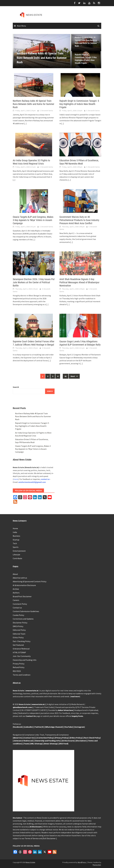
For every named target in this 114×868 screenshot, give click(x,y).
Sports (16, 547)
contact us (45, 479)
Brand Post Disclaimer (22, 596)
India (15, 532)
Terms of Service (32, 838)
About (15, 574)
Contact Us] (29, 738)
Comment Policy (20, 604)
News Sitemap (51, 744)
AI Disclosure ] (36, 827)
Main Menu (21, 26)
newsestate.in (32, 691)
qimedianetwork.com (23, 707)
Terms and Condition (22, 675)
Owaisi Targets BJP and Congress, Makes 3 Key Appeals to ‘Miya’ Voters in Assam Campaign (33, 220)
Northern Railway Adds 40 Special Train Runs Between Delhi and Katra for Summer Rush (86, 42)
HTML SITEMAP (19, 652)
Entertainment (19, 551)
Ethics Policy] (76, 738)
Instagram (80, 727)
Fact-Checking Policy (22, 641)
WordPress (82, 862)
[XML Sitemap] (36, 744)
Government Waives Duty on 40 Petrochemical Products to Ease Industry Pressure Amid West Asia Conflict (79, 220)
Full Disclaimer (50, 838)
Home (15, 528)
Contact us (17, 608)
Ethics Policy (18, 637)
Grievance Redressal (21, 649)
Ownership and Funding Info (25, 660)
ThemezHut (97, 865)
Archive (16, 589)
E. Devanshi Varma (46, 111)
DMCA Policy (18, 626)
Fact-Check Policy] (92, 738)
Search (16, 387)
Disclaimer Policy (20, 623)
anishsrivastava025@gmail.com (32, 482)
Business (16, 536)
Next (74, 376)
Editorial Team (19, 634)
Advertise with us (20, 578)
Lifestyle (16, 555)
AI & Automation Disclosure (24, 585)
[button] (65, 51)
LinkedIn (28, 727)
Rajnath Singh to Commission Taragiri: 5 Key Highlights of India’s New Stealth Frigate (86, 59)
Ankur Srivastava (66, 710)
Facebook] (18, 727)
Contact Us (31, 716)
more (16, 479)
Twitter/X (39, 727)
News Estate (31, 862)
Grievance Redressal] (24, 741)
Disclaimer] (81, 741)
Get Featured (18, 645)
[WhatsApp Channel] (54, 727)
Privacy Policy (19, 664)
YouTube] (69, 727)
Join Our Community (22, 656)
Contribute (17, 558)
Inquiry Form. (78, 716)
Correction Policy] (45, 738)
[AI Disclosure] (68, 741)
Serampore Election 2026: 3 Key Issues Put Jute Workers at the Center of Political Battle (34, 282)
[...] (25, 123)
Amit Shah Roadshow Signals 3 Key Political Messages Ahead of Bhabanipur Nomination (79, 282)
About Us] (18, 738)
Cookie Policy (18, 615)
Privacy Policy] (62, 738)
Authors (16, 593)
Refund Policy (19, 667)
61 (66, 376)
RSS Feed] (64, 744)
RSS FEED (17, 671)
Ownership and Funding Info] (48, 741)
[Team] (26, 744)
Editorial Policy (19, 630)
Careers (16, 600)
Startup (16, 540)
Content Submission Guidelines (26, 611)
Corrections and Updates (23, 619)
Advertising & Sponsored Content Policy (30, 581)
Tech (15, 543)
